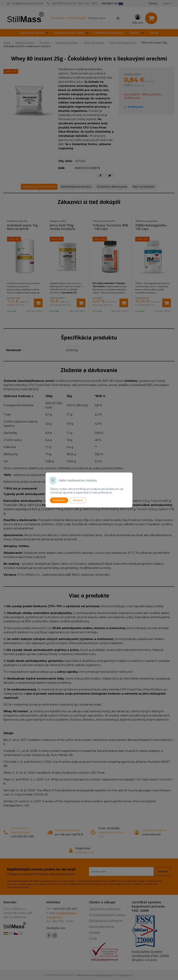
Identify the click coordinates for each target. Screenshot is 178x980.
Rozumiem (59, 500)
